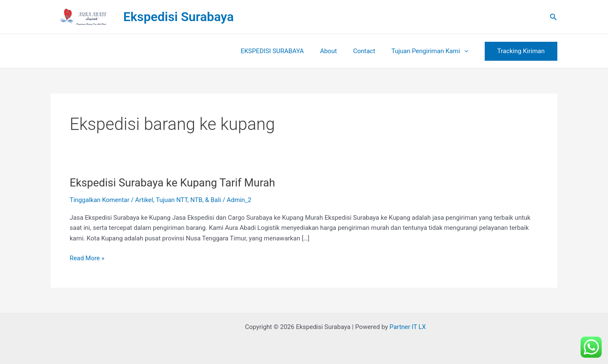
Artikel (145, 200)
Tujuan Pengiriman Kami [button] (432, 51)
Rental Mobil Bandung (212, 327)
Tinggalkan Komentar (100, 200)
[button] (554, 17)
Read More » (87, 257)
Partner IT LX (408, 327)
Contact (369, 51)
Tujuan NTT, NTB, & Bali (189, 200)
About (337, 51)
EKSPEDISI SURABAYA (285, 51)
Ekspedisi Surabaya (179, 17)
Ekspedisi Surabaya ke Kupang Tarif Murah (173, 183)
